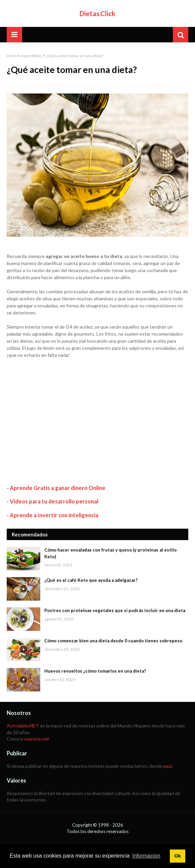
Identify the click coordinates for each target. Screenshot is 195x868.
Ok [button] (177, 856)
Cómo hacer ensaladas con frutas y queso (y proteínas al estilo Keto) (110, 553)
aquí (167, 766)
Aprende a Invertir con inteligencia (54, 515)
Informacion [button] (146, 856)
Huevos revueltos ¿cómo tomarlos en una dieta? (95, 671)
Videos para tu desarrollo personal (54, 501)
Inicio (12, 56)
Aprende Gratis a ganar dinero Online (58, 488)
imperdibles (31, 56)
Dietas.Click (97, 13)
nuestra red (36, 739)
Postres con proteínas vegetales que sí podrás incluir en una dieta (115, 610)
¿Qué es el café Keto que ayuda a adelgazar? (91, 580)
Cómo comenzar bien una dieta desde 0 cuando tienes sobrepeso (113, 641)
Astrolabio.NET (23, 726)
